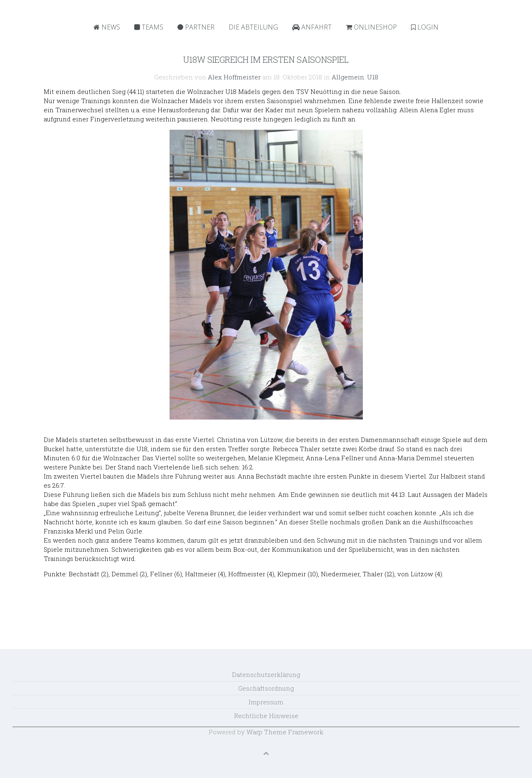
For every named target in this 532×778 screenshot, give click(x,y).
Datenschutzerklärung (266, 674)
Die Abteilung (253, 27)
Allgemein (348, 77)
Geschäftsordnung (266, 688)
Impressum (266, 702)
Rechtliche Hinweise (266, 716)
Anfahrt (312, 27)
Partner (196, 27)
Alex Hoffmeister (234, 77)
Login (425, 27)
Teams (149, 27)
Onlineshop (371, 27)
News (107, 27)
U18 (373, 77)
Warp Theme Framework (285, 732)
